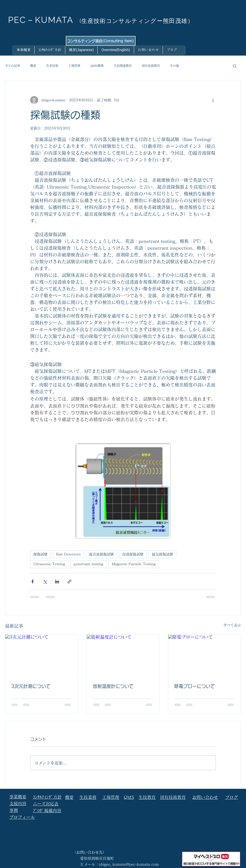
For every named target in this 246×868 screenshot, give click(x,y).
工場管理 (74, 66)
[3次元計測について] (42, 655)
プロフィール (22, 817)
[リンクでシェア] (69, 581)
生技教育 (147, 797)
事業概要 (18, 797)
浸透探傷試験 (133, 554)
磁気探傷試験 (162, 554)
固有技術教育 (151, 66)
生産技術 (52, 66)
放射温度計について (113, 686)
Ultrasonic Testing (49, 564)
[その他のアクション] (213, 100)
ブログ (232, 797)
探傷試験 (40, 554)
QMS (129, 797)
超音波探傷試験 (101, 554)
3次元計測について (31, 686)
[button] (235, 66)
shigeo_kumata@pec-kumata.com (129, 864)
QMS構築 (97, 66)
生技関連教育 (123, 66)
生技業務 (88, 797)
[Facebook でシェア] (33, 581)
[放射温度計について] (123, 655)
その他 (174, 66)
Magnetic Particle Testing (134, 564)
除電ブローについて (195, 686)
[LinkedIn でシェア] (57, 581)
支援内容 (18, 804)
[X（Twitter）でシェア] (45, 581)
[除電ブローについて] (204, 655)
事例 (14, 810)
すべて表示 (232, 625)
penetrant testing (88, 564)
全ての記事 (13, 66)
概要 (33, 66)
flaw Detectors (68, 554)
